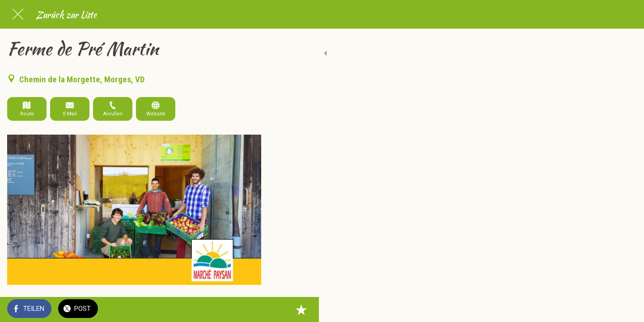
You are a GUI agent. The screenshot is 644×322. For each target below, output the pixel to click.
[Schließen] (18, 14)
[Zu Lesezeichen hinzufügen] (250, 309)
